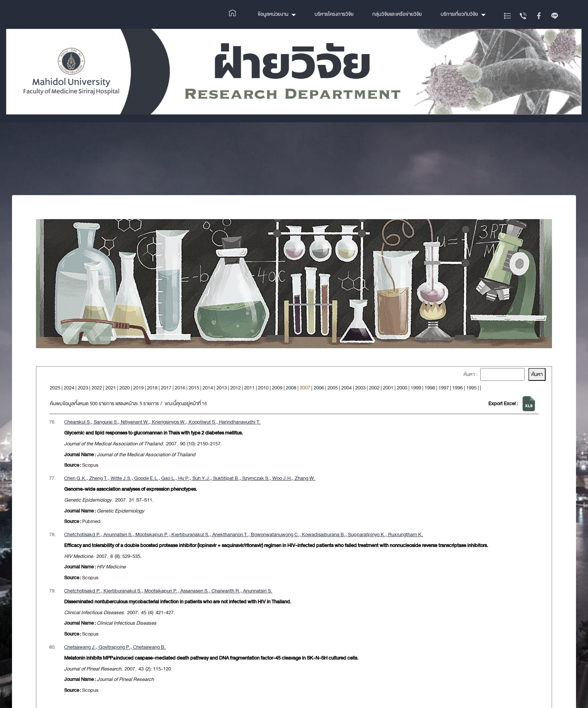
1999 (416, 388)
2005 (333, 388)
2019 (138, 388)
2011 (249, 388)
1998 (430, 388)
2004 (346, 388)
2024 (69, 388)
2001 (388, 388)
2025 (55, 388)
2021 (111, 388)
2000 (402, 388)
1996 (457, 388)
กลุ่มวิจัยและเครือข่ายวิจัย (397, 14)
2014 (208, 388)
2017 (166, 388)
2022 (97, 388)
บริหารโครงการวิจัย (334, 14)
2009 (277, 388)
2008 (291, 388)
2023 (83, 388)
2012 (235, 388)
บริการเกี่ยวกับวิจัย (459, 14)
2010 (263, 388)
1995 (471, 388)
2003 (360, 388)
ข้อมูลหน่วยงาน (273, 14)
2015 (194, 388)
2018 (152, 388)
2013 (222, 388)
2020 (124, 388)
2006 (319, 388)
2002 (374, 388)
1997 (444, 388)
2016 (180, 388)
